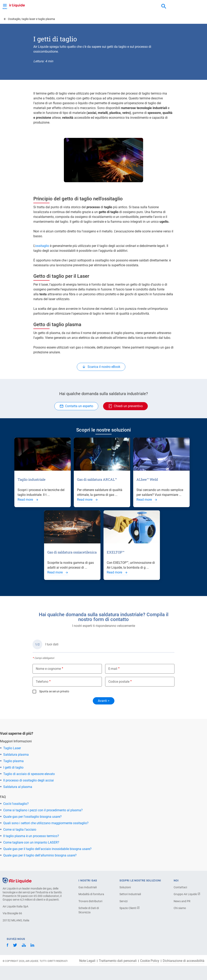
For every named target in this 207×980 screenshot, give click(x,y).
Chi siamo (180, 908)
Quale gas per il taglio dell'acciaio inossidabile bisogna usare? (47, 849)
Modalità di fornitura (91, 894)
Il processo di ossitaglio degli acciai (29, 780)
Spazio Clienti (130, 908)
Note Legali (87, 961)
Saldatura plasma (16, 755)
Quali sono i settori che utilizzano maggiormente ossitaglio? (46, 823)
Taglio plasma (13, 761)
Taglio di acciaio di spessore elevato (29, 774)
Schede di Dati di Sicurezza (89, 910)
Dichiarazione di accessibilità (184, 961)
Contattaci (180, 887)
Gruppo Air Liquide (187, 894)
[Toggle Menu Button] (5, 6)
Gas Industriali (88, 887)
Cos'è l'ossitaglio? (16, 804)
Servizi (124, 901)
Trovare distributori (90, 901)
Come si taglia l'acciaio (20, 830)
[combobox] (164, 6)
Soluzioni (125, 887)
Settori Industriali (130, 894)
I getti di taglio (13, 767)
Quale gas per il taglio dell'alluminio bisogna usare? (40, 855)
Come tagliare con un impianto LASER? (31, 842)
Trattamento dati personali (118, 961)
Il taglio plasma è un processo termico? (31, 836)
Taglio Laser (12, 748)
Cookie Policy (150, 961)
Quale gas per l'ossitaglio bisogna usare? (32, 817)
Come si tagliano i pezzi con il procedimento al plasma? (43, 810)
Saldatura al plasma (18, 787)
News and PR (182, 901)
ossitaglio (42, 246)
